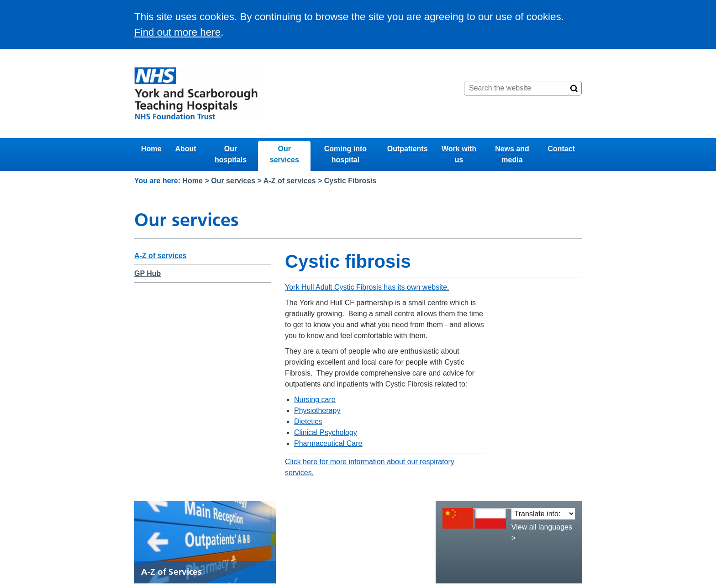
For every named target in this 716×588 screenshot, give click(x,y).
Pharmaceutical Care (328, 443)
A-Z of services (290, 181)
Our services (284, 154)
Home (151, 149)
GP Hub (147, 273)
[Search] (574, 88)
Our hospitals (231, 154)
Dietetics (308, 421)
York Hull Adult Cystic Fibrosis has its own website (366, 287)
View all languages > (542, 532)
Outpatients (408, 149)
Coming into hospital (345, 154)
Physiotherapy (317, 411)
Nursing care (315, 400)
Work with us (459, 154)
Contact (561, 149)
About (185, 149)
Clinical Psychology (326, 432)
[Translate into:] (543, 514)
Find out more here (177, 32)
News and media (512, 154)
